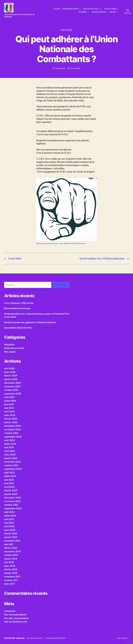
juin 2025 (9, 404)
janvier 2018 (11, 573)
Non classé (67, 30)
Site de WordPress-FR (16, 622)
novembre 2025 (12, 386)
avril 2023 (9, 487)
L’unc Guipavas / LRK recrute (19, 303)
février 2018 (11, 569)
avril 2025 (9, 412)
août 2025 (9, 397)
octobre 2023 (11, 465)
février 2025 (11, 419)
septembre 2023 (13, 469)
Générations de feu (70, 9)
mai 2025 (9, 408)
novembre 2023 (12, 462)
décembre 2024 (13, 426)
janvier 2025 (11, 422)
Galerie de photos (99, 12)
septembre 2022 (13, 509)
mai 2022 (9, 523)
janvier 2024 (11, 458)
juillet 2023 (10, 476)
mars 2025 (10, 415)
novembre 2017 (12, 577)
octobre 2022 (11, 505)
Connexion (10, 611)
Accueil (57, 9)
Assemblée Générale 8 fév (18, 328)
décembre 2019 (12, 552)
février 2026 (11, 376)
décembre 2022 (12, 498)
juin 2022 (9, 519)
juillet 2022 (10, 516)
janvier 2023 (11, 494)
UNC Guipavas (18, 638)
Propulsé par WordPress (56, 638)
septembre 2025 (13, 394)
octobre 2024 (11, 433)
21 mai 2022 (75, 68)
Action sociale (110, 9)
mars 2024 (10, 455)
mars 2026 (10, 372)
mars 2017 (10, 584)
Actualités (83, 12)
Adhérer (113, 12)
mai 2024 (9, 447)
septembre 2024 (13, 437)
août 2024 (10, 440)
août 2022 (9, 512)
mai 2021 (9, 544)
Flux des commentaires (16, 618)
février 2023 (11, 491)
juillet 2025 (10, 401)
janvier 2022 (11, 537)
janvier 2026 (11, 379)
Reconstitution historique (17, 308)
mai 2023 (9, 483)
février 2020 (11, 548)
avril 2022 (9, 526)
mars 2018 (10, 566)
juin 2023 (9, 480)
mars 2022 (10, 530)
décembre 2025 (12, 383)
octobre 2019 (11, 555)
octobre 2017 (11, 580)
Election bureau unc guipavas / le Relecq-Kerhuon (30, 322)
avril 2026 (9, 368)
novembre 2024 (12, 430)
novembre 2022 (12, 501)
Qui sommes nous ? (91, 9)
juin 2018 (9, 562)
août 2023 (9, 473)
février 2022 (11, 534)
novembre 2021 (12, 541)
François (62, 68)
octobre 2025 (11, 390)
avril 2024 (9, 451)
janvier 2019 (11, 559)
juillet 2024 (10, 444)
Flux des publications (15, 615)
